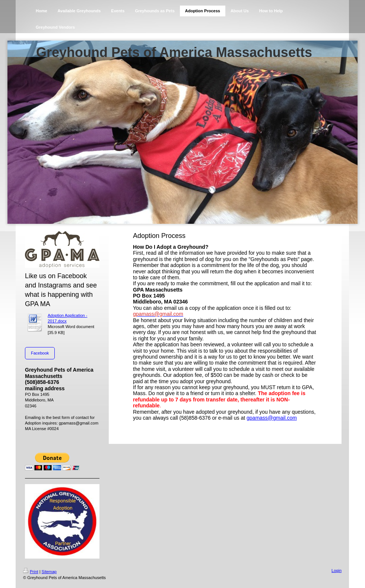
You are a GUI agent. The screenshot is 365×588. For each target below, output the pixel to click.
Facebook (40, 353)
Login (337, 570)
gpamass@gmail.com (272, 418)
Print (31, 572)
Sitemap (49, 572)
